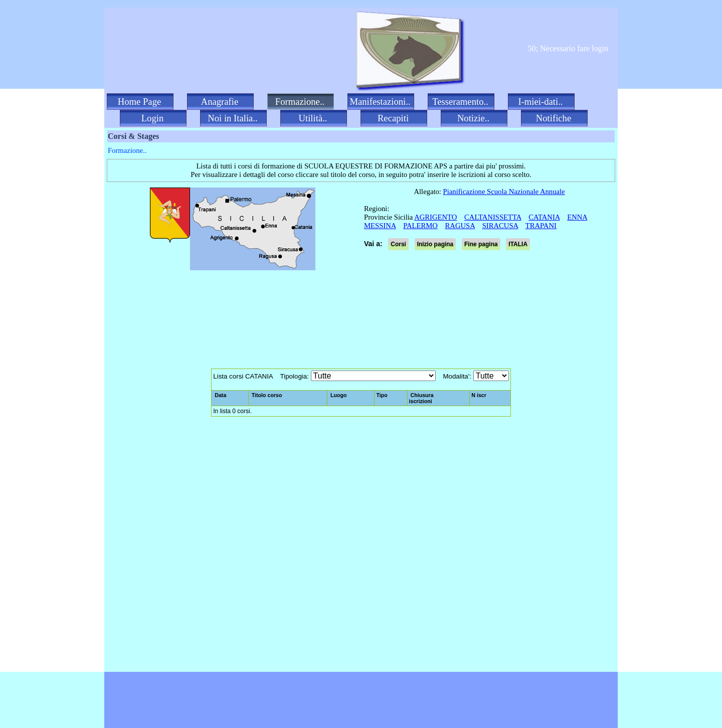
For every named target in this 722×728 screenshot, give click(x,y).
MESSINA (380, 226)
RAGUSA (460, 226)
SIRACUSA (500, 226)
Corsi (398, 244)
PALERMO (420, 226)
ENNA (577, 217)
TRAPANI (541, 226)
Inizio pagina (435, 244)
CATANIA (544, 217)
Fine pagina (481, 244)
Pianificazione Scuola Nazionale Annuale (504, 192)
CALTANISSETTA (493, 217)
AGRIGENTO (435, 217)
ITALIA (518, 244)
